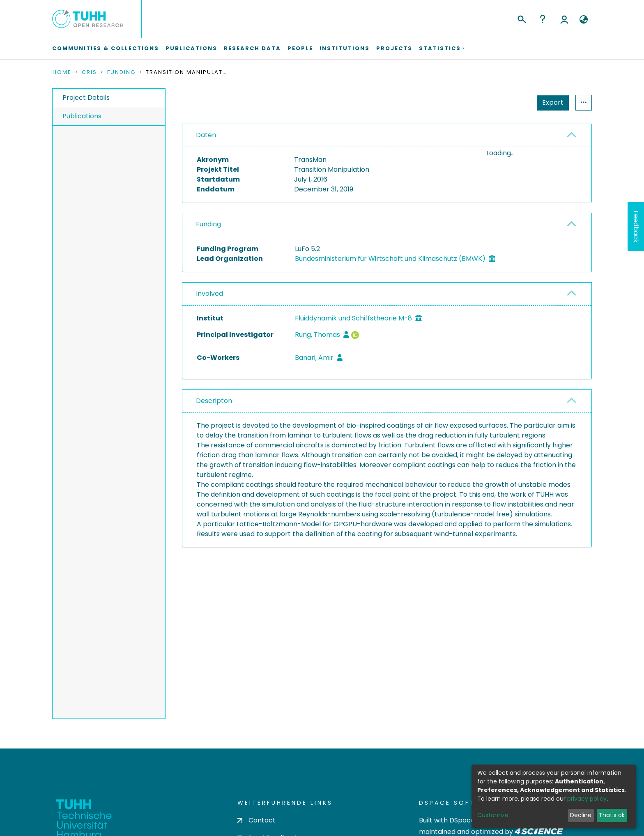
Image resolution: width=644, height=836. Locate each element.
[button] (583, 20)
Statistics (550, 102)
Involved (209, 320)
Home (62, 72)
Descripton (214, 427)
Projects (394, 48)
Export (513, 102)
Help (543, 19)
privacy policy (587, 799)
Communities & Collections (106, 48)
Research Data (252, 48)
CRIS (89, 72)
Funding (121, 72)
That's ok (612, 815)
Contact (256, 820)
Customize (493, 815)
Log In (564, 19)
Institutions (345, 48)
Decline (581, 815)
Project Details (86, 98)
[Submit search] (521, 18)
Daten (206, 135)
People (300, 48)
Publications (191, 48)
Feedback (636, 227)
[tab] (387, 136)
